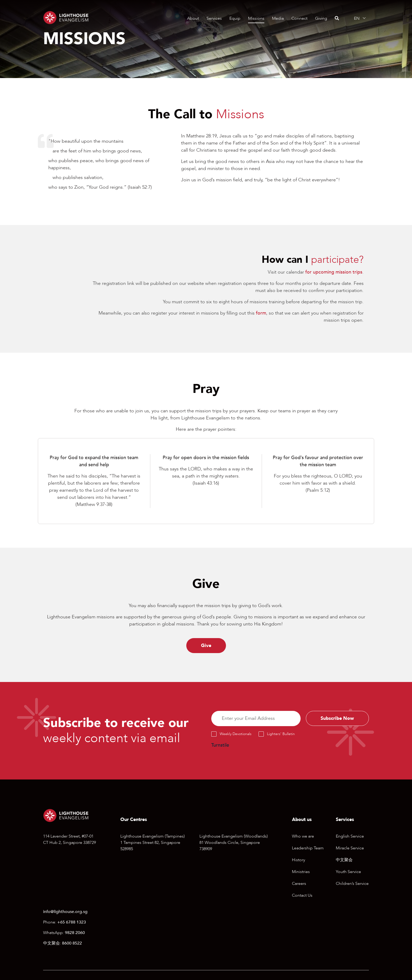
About (193, 18)
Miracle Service (350, 848)
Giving (321, 18)
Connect (299, 18)
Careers (299, 884)
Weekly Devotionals (236, 734)
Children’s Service (352, 884)
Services (214, 18)
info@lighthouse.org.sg (65, 912)
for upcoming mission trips (334, 272)
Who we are (303, 836)
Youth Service (348, 872)
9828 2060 (75, 933)
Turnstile (220, 745)
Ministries (301, 872)
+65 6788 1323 (72, 922)
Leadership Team (308, 848)
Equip (235, 18)
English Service (350, 836)
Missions (256, 18)
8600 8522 (72, 943)
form (261, 313)
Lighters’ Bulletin (281, 734)
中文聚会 (344, 860)
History (298, 860)
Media (278, 18)
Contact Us (302, 895)
